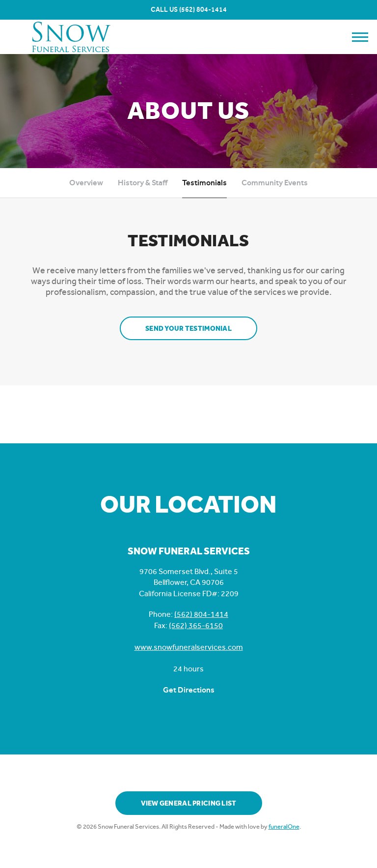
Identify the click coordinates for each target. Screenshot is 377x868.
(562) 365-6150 (196, 625)
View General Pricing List (189, 803)
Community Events (275, 183)
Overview (86, 183)
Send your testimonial (188, 329)
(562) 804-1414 (203, 10)
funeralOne (284, 826)
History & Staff (143, 183)
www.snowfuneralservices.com (189, 647)
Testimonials (204, 183)
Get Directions (189, 690)
